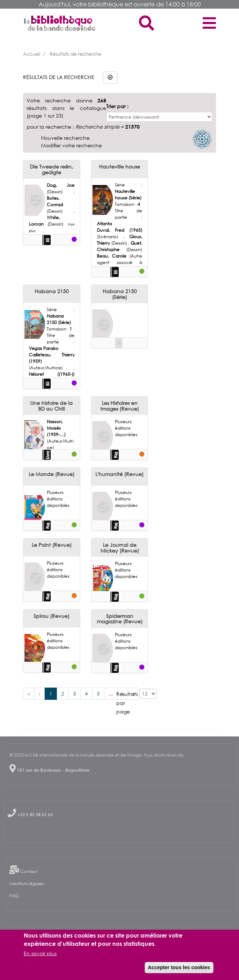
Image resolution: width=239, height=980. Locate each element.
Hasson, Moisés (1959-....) (56, 428)
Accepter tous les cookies (179, 967)
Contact (29, 871)
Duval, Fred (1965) (120, 230)
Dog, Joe (61, 185)
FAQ (14, 896)
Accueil (32, 54)
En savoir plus (40, 953)
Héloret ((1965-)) (52, 374)
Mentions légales (27, 884)
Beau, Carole (113, 256)
